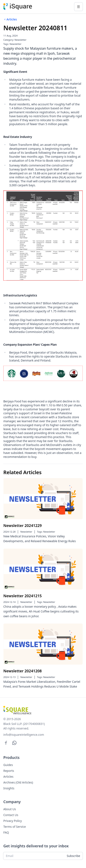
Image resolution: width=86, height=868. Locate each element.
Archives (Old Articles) (18, 782)
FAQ (6, 832)
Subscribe (73, 856)
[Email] (34, 856)
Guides (8, 765)
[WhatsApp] (15, 743)
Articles (10, 19)
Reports (9, 771)
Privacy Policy (13, 821)
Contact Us (11, 815)
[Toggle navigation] (78, 7)
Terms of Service (15, 827)
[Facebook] (6, 743)
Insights (9, 788)
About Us (10, 809)
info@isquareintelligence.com (24, 735)
